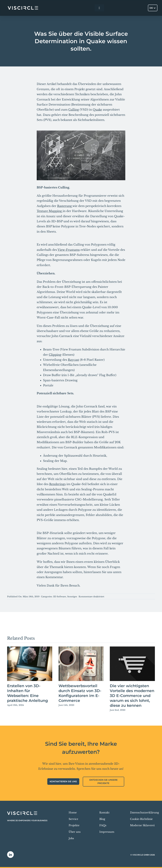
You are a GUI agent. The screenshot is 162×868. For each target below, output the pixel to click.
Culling (74, 110)
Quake (97, 110)
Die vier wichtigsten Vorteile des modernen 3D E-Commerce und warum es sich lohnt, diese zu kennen (132, 696)
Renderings (57, 484)
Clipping (55, 355)
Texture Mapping (50, 211)
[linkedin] (10, 855)
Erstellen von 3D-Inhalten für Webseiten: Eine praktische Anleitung (28, 693)
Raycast (73, 360)
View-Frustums (69, 250)
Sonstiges (72, 597)
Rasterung (65, 206)
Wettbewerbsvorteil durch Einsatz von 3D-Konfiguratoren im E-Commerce (80, 693)
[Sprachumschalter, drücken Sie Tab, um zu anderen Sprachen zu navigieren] (153, 8)
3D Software (60, 597)
